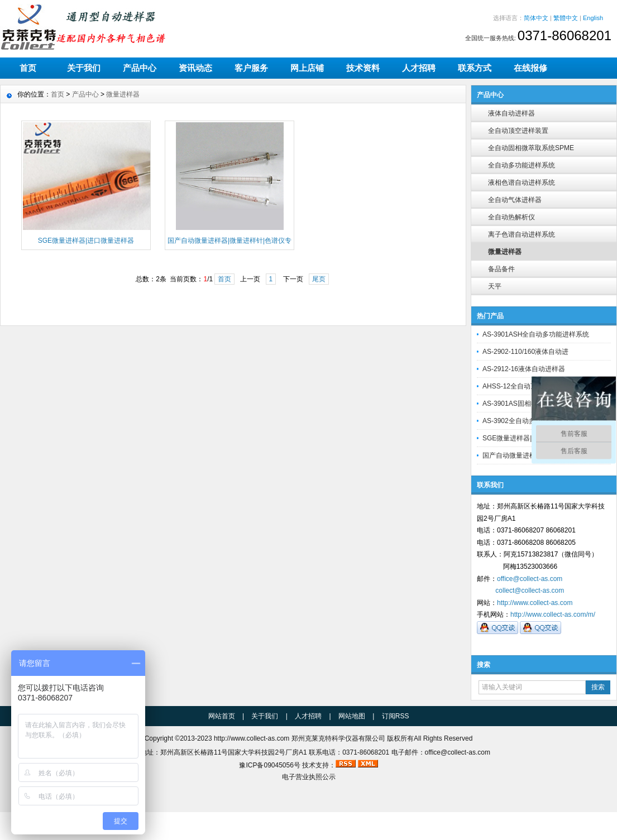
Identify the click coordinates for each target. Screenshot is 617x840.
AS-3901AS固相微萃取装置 (523, 404)
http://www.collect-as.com (535, 603)
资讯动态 (195, 68)
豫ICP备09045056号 (269, 765)
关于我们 (84, 68)
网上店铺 (307, 68)
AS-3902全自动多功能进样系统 (529, 421)
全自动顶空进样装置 (518, 131)
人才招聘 (419, 68)
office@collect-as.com (530, 579)
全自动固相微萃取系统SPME (531, 148)
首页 (28, 68)
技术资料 (363, 68)
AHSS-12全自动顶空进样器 (523, 386)
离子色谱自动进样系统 (522, 234)
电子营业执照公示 (309, 777)
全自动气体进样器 (515, 200)
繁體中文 (566, 18)
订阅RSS (396, 716)
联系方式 (475, 68)
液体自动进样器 (511, 113)
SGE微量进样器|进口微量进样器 (530, 438)
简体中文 (536, 18)
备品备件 (501, 269)
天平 (495, 286)
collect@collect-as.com (530, 591)
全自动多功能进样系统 (522, 165)
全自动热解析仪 (511, 217)
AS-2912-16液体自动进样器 (524, 369)
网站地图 (352, 716)
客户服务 (251, 68)
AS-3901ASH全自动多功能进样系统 (536, 334)
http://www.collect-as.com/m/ (553, 615)
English (593, 18)
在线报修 (530, 68)
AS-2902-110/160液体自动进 (525, 352)
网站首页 (222, 716)
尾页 (319, 279)
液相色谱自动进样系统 (522, 183)
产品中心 (140, 68)
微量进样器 (505, 252)
